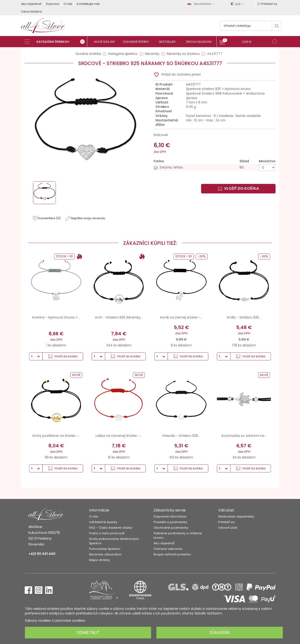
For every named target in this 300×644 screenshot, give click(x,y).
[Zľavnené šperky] (138, 42)
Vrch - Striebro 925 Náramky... (119, 317)
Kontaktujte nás (88, 4)
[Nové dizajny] (106, 42)
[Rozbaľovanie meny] (238, 4)
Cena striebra (31, 12)
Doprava (52, 4)
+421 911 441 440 (42, 554)
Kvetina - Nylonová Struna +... (56, 317)
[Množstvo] (267, 168)
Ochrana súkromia (168, 549)
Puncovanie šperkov (105, 549)
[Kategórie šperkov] (56, 42)
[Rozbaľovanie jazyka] (202, 4)
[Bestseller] (169, 42)
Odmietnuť (88, 632)
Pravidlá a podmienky (170, 522)
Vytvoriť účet (228, 528)
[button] (248, 42)
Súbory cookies (38, 620)
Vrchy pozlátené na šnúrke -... (56, 436)
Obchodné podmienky (171, 528)
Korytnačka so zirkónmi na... (244, 436)
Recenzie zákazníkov (105, 554)
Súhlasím (220, 632)
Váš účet (226, 510)
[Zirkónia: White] (215, 168)
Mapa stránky (99, 560)
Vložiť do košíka (238, 188)
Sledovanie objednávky (236, 516)
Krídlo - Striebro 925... (244, 317)
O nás (68, 4)
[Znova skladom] (201, 42)
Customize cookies (69, 620)
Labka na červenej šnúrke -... (119, 436)
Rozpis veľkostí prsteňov (172, 554)
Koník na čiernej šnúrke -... (181, 317)
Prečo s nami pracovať (107, 533)
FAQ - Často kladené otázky (111, 528)
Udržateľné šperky (103, 522)
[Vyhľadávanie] (251, 26)
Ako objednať (31, 4)
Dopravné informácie (170, 516)
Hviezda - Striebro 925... (181, 436)
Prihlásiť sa (226, 522)
